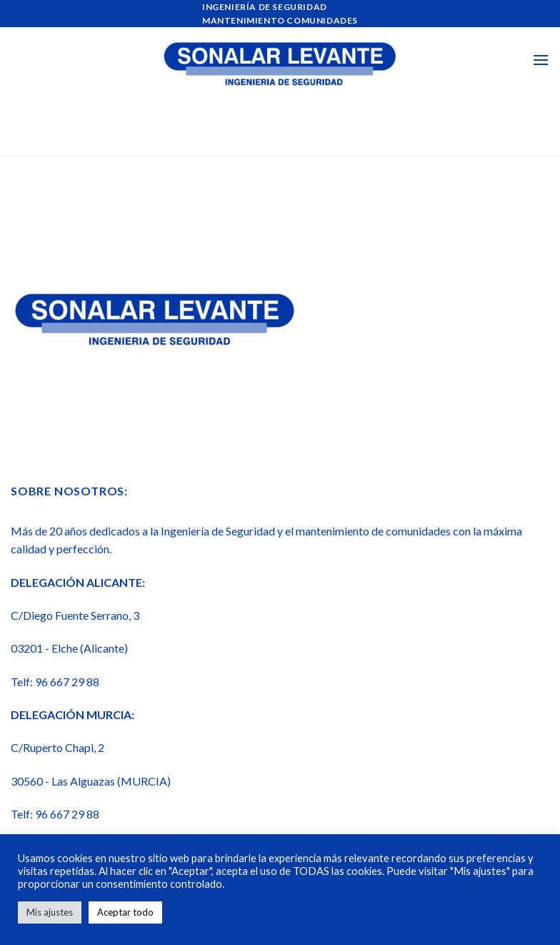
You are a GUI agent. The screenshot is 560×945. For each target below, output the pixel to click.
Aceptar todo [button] (125, 912)
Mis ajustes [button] (50, 912)
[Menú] (541, 60)
